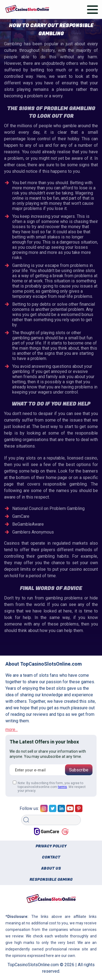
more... (12, 730)
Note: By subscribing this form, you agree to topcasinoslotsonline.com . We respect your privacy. (49, 787)
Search (28, 813)
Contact (51, 857)
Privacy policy (51, 846)
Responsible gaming (51, 880)
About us (51, 868)
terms (62, 787)
